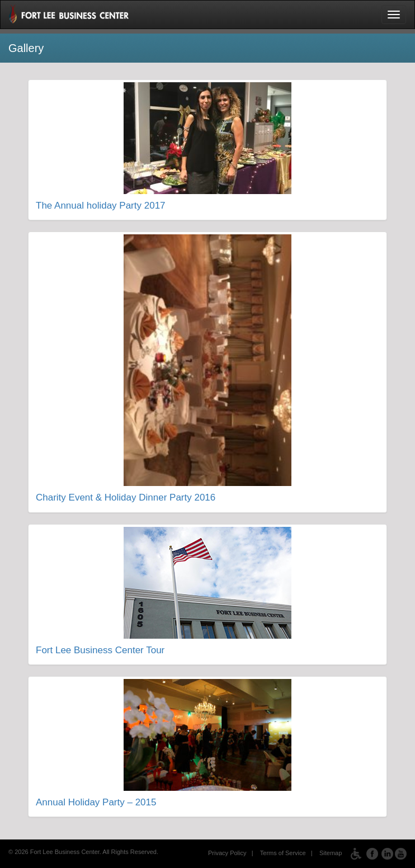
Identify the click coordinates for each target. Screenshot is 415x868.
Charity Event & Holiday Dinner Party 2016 (126, 497)
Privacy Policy (227, 853)
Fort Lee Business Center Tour (100, 650)
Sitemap (331, 853)
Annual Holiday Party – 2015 (96, 802)
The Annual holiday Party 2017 (101, 206)
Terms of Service (283, 853)
